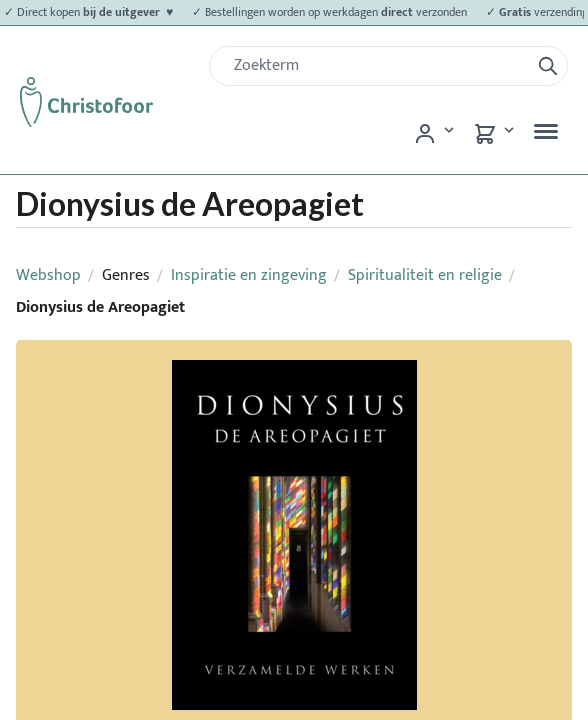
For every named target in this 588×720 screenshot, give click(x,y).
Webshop (48, 275)
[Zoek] (377, 66)
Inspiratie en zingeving (249, 275)
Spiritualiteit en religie (425, 275)
